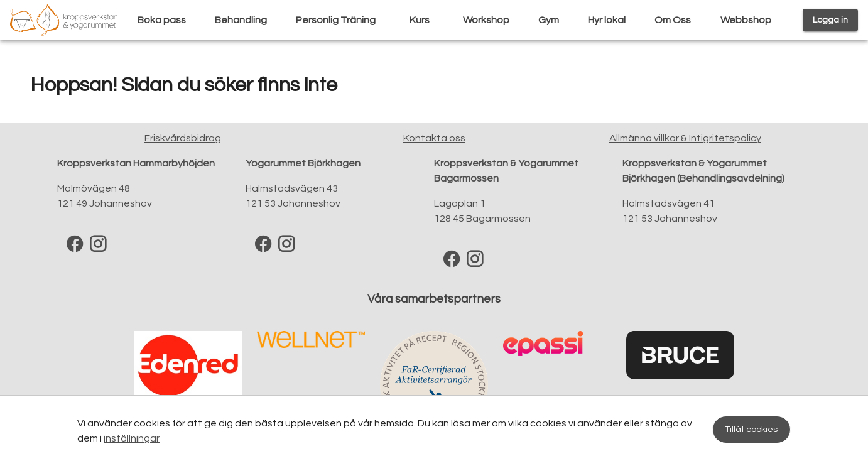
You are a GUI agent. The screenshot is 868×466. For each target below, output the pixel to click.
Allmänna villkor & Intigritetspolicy (685, 138)
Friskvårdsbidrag (183, 138)
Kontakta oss (434, 138)
